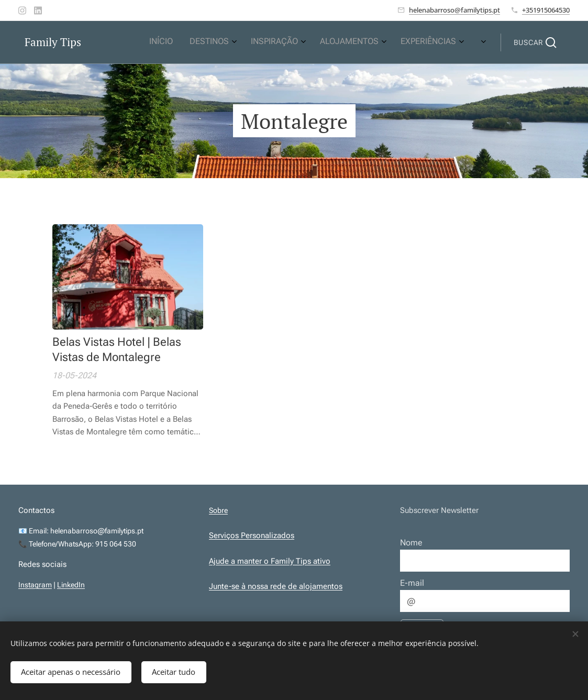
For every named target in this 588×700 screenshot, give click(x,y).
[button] (535, 42)
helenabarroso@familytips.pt (454, 10)
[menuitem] (388, 42)
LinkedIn (71, 585)
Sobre (218, 510)
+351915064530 (546, 10)
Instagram (35, 585)
